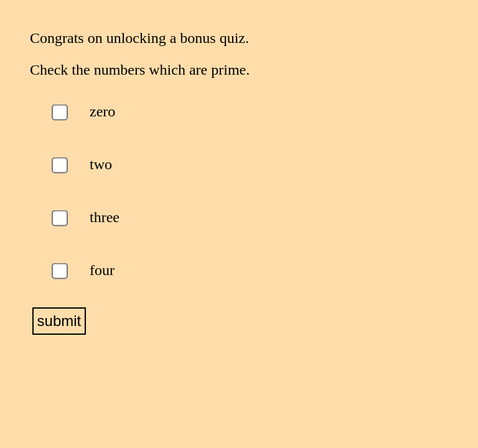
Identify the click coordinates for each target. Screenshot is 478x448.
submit (59, 321)
